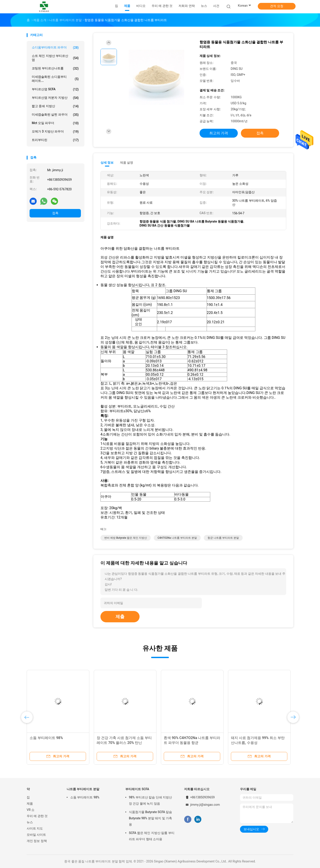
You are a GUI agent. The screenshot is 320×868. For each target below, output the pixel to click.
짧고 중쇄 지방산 (55, 106)
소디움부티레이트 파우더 (55, 48)
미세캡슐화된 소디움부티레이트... (55, 79)
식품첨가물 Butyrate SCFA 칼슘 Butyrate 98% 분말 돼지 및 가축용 (150, 818)
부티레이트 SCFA (137, 789)
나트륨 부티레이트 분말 (83, 789)
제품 (30, 804)
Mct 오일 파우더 (55, 123)
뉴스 (30, 822)
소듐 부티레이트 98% (46, 738)
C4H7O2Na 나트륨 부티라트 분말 (177, 538)
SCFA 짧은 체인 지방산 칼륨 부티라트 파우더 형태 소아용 (152, 836)
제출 (120, 617)
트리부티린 (55, 140)
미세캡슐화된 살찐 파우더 (55, 115)
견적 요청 (277, 6)
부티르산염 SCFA (55, 89)
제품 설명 (127, 163)
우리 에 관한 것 (37, 816)
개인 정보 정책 (37, 841)
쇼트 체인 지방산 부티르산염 (55, 58)
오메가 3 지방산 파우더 (55, 132)
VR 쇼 (31, 810)
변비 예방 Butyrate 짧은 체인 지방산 (126, 538)
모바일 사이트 (36, 835)
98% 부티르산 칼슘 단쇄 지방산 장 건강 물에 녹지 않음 (150, 800)
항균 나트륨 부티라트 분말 (223, 538)
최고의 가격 (219, 133)
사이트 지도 (35, 828)
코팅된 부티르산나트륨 (55, 68)
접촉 (55, 213)
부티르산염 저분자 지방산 (55, 98)
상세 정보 (107, 163)
